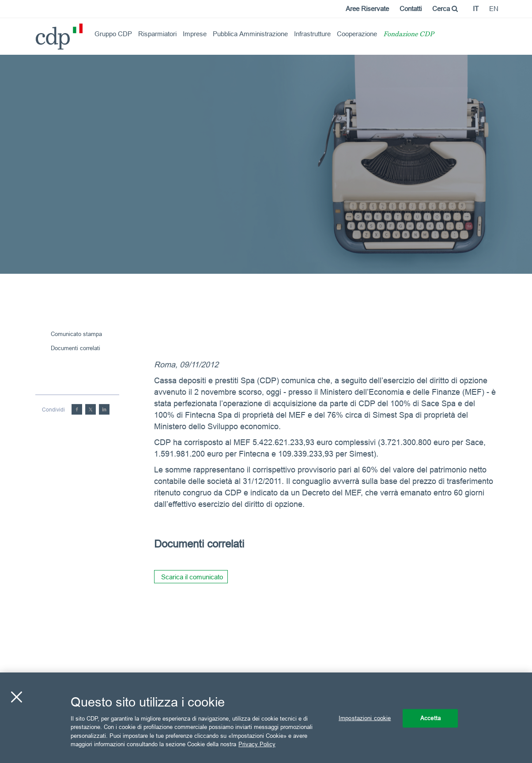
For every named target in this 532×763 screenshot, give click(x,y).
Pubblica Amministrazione (250, 34)
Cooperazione (357, 34)
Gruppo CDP (113, 34)
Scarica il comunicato (192, 577)
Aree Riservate (367, 9)
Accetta (430, 718)
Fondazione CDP (409, 35)
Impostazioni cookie (365, 718)
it (476, 9)
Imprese (195, 34)
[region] (266, 718)
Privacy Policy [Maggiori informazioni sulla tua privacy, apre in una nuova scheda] (257, 744)
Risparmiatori (157, 34)
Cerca (445, 9)
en (494, 9)
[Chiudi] (16, 697)
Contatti (411, 9)
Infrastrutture (312, 34)
